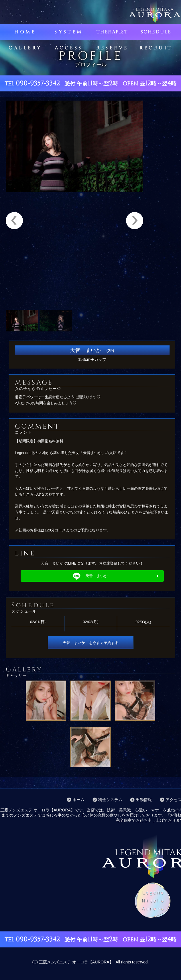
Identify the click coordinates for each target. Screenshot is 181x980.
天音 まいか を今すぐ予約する (91, 643)
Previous (14, 221)
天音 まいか (90, 576)
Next (135, 221)
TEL (32, 84)
